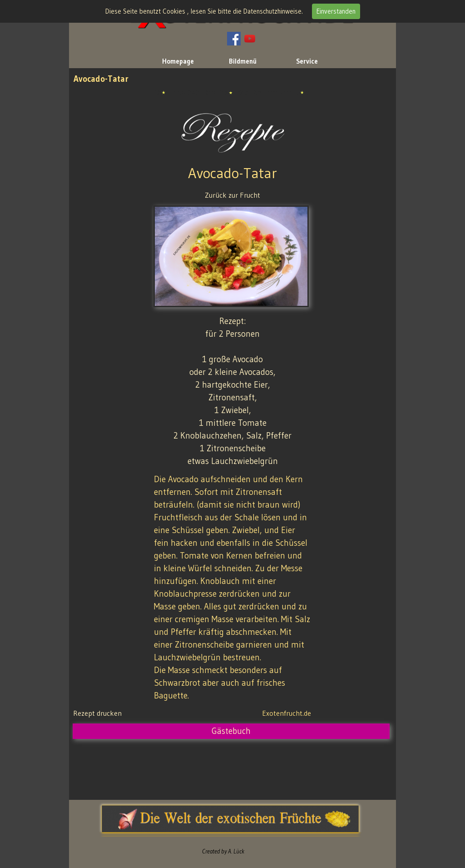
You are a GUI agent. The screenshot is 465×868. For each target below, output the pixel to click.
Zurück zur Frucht (232, 195)
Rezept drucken (97, 713)
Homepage (178, 61)
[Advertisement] (238, 767)
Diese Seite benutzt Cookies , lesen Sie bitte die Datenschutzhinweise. (204, 11)
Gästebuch (231, 731)
